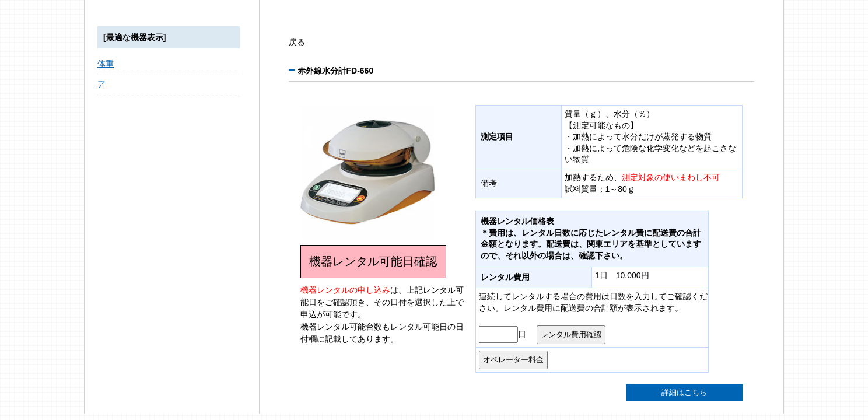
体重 (106, 64)
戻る (297, 42)
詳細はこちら (684, 393)
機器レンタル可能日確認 (373, 261)
